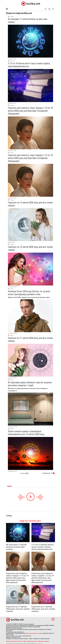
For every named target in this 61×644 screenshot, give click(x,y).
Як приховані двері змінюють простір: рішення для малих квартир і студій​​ (30, 384)
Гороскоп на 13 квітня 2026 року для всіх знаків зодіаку (18, 609)
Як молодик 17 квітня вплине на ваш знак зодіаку (16, 547)
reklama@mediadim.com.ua (33, 633)
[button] (49, 9)
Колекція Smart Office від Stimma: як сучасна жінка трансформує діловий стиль (29, 293)
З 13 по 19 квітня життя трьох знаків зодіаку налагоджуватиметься (43, 547)
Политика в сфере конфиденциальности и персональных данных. (33, 641)
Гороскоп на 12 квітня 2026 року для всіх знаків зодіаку (43, 609)
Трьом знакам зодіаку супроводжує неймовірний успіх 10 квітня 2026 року (26, 433)
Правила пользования (11, 641)
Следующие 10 (49, 473)
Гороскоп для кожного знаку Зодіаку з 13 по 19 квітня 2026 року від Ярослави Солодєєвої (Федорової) (30, 111)
